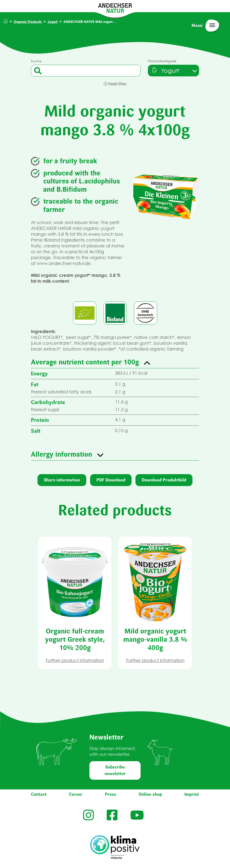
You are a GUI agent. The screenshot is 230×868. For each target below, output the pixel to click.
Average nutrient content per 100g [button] (85, 362)
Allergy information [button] (62, 454)
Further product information (75, 660)
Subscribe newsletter (115, 770)
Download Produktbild (164, 480)
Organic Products (28, 22)
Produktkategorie (162, 61)
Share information (62, 480)
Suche (36, 61)
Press (111, 794)
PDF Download (111, 480)
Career (76, 794)
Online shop (150, 794)
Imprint (192, 794)
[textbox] (165, 71)
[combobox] (173, 71)
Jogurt (53, 22)
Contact (39, 794)
